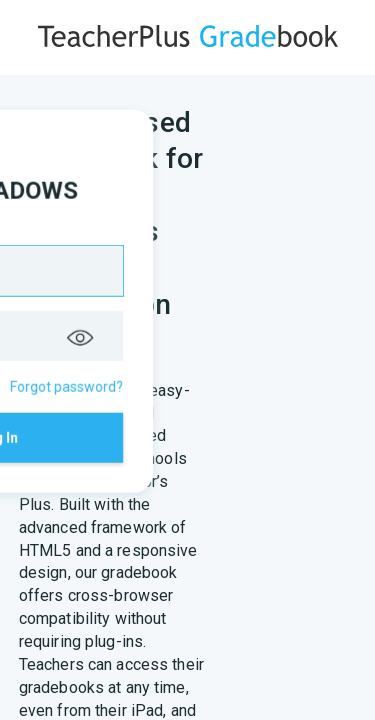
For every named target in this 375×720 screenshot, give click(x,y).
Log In (187, 422)
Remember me (116, 358)
